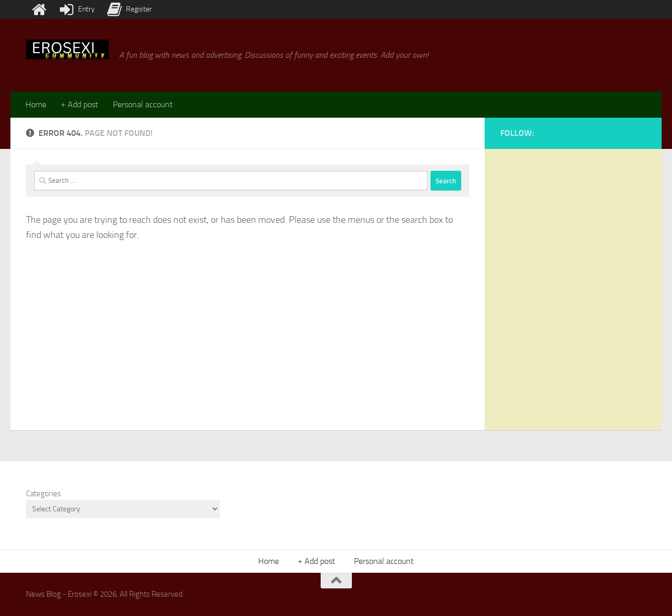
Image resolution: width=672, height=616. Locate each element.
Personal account (143, 104)
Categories (43, 494)
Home (36, 104)
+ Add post (80, 104)
